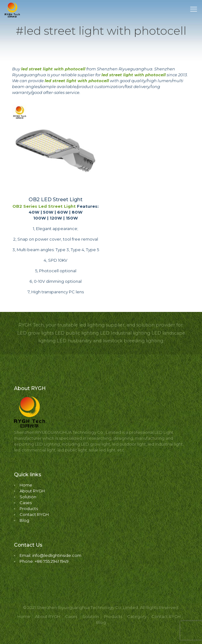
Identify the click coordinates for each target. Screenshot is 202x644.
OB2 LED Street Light (56, 200)
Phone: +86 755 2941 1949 (44, 561)
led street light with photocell (53, 69)
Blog (24, 520)
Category (137, 616)
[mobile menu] (194, 9)
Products (29, 509)
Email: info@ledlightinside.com (50, 555)
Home (26, 485)
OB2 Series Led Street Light (44, 206)
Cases (26, 503)
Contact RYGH (34, 514)
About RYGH (32, 491)
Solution (28, 497)
